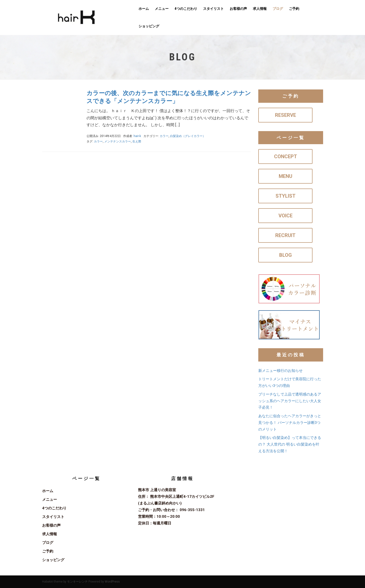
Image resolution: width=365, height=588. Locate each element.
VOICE (286, 216)
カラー (164, 136)
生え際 (137, 141)
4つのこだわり (186, 9)
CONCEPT (286, 156)
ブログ (278, 9)
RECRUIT (285, 235)
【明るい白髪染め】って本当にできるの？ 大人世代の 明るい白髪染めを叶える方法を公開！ (290, 444)
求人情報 (260, 9)
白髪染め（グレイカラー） (188, 136)
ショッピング (149, 26)
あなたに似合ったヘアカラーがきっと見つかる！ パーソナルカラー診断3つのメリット (290, 423)
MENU (286, 176)
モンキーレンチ (77, 582)
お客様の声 (238, 9)
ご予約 (294, 9)
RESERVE (286, 115)
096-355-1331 (192, 510)
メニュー (162, 9)
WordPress (112, 582)
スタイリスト (213, 9)
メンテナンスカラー (118, 141)
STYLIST (286, 196)
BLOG (286, 255)
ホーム (144, 9)
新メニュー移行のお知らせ (280, 371)
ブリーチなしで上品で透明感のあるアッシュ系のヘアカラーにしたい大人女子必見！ (290, 401)
